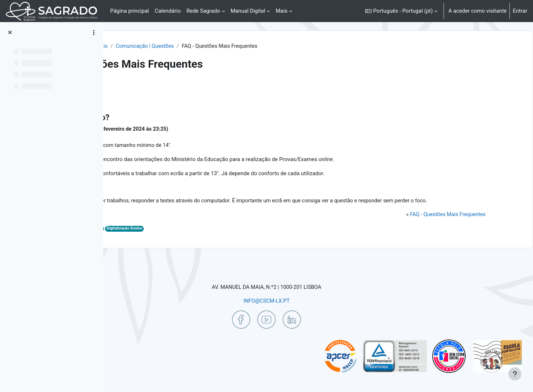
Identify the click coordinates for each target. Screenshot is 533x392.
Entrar (520, 11)
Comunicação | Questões (254, 46)
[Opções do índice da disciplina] (94, 33)
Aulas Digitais (182, 239)
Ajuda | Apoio (200, 46)
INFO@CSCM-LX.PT (312, 300)
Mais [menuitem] (282, 11)
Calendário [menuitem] (168, 11)
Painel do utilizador (153, 46)
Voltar (130, 89)
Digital (205, 239)
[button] (401, 11)
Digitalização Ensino (234, 239)
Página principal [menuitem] (129, 11)
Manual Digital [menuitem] (248, 11)
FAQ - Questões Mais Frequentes (438, 225)
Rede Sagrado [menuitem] (203, 11)
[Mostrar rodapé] (515, 374)
